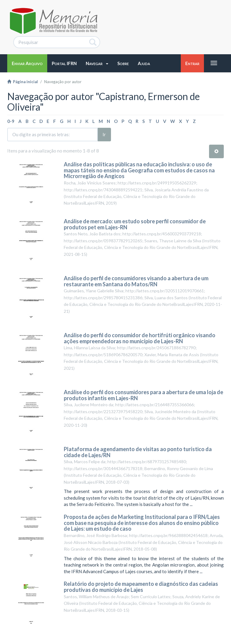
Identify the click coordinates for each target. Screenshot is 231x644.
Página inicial (23, 82)
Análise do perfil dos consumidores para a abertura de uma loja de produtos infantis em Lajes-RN (143, 395)
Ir (104, 134)
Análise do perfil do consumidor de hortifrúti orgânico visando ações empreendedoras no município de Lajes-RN (140, 338)
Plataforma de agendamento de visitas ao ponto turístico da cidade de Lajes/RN (138, 452)
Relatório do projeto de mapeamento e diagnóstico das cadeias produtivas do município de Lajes (141, 587)
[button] (97, 63)
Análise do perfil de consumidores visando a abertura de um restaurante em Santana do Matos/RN (136, 281)
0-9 (11, 121)
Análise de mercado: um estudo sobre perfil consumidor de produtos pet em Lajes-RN (135, 224)
